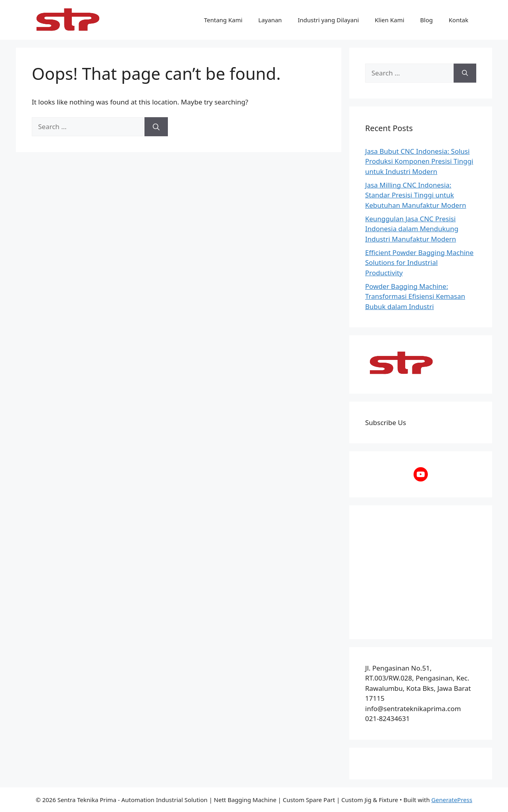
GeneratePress (452, 800)
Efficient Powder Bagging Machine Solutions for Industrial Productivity (419, 263)
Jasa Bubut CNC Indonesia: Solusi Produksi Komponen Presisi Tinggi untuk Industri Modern (419, 161)
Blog (427, 20)
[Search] (156, 127)
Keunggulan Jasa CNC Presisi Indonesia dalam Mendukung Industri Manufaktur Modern (412, 229)
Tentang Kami (223, 20)
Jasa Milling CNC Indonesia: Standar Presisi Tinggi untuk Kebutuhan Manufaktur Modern (416, 195)
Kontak (459, 20)
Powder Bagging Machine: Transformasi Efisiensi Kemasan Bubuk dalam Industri (415, 296)
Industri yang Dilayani (328, 20)
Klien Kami (389, 20)
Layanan (270, 20)
